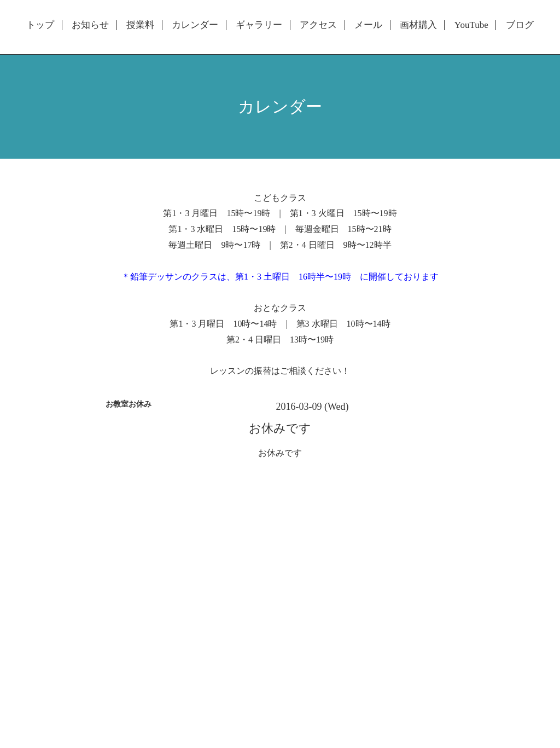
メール (368, 25)
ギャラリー (259, 25)
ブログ (520, 25)
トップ (40, 25)
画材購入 (418, 25)
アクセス (318, 25)
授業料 (140, 25)
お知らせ (90, 25)
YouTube (471, 25)
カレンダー (195, 25)
